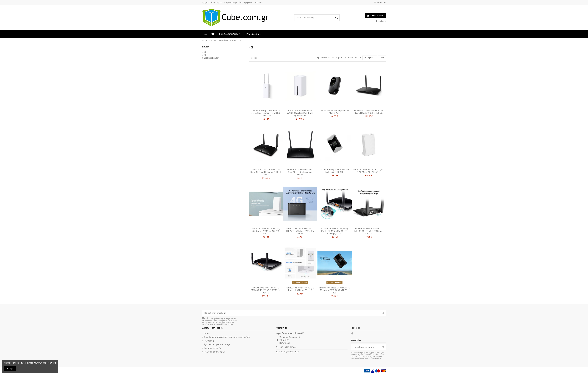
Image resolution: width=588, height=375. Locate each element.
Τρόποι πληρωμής (213, 348)
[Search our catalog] (336, 18)
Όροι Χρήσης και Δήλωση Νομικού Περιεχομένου (232, 2)
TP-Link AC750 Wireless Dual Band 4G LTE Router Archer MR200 (300, 172)
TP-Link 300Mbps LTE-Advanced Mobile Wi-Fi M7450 (334, 171)
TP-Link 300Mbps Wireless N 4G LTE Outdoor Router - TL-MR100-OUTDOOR (266, 113)
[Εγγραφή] (383, 313)
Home (207, 333)
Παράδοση (260, 2)
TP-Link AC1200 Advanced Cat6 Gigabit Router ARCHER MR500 (369, 112)
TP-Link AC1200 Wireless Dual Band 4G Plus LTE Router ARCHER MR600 (266, 172)
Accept (10, 369)
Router (206, 47)
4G (205, 52)
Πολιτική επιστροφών (215, 352)
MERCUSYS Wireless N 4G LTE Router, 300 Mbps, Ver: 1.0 (300, 289)
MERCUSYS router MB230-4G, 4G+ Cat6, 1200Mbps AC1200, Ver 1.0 (266, 231)
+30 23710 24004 (288, 347)
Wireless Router (211, 58)
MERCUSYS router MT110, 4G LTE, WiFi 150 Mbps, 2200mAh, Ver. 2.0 (300, 231)
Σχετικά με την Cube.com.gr (217, 344)
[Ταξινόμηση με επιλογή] (370, 58)
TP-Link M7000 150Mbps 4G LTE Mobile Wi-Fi (334, 112)
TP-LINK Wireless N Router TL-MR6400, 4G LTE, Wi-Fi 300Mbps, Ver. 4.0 (266, 290)
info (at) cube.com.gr (289, 352)
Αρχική (205, 2)
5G (205, 55)
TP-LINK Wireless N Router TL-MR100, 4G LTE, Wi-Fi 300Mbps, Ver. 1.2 (369, 231)
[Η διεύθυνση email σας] (291, 313)
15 (382, 58)
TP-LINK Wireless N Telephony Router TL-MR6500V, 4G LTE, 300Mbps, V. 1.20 (334, 231)
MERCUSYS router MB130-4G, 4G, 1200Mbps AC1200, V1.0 (369, 171)
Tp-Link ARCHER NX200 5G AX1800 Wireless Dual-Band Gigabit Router (300, 113)
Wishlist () (380, 2)
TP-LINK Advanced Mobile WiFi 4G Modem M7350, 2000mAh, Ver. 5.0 (334, 290)
